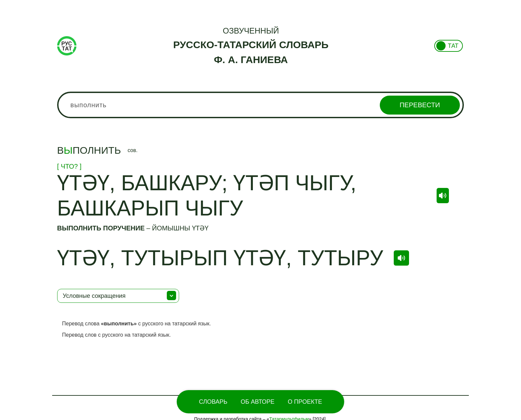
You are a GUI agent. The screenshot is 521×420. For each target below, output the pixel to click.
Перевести (420, 105)
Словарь (213, 402)
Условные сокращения (94, 296)
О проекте (305, 402)
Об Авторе (258, 402)
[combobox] (260, 105)
